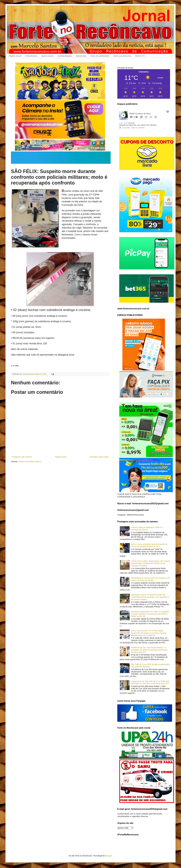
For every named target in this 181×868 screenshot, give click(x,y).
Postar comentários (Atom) (30, 461)
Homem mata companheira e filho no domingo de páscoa (147, 529)
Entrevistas (81, 56)
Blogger (109, 856)
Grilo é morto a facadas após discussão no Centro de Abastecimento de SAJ (149, 545)
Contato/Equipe (65, 56)
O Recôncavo (31, 56)
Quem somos (48, 56)
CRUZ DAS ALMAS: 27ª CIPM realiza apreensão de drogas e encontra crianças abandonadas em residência (149, 633)
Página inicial (15, 56)
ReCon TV (140, 56)
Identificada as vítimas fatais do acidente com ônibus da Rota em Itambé (150, 579)
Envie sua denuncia (122, 56)
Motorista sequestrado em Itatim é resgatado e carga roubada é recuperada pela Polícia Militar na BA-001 (150, 614)
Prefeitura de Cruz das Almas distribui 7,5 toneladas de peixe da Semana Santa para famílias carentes (149, 650)
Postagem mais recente (22, 457)
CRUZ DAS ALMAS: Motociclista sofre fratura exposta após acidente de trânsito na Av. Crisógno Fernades (150, 563)
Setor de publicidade (100, 56)
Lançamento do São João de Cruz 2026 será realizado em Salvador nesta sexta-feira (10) (150, 682)
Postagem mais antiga (99, 457)
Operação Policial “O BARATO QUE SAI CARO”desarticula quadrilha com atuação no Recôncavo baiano (150, 597)
